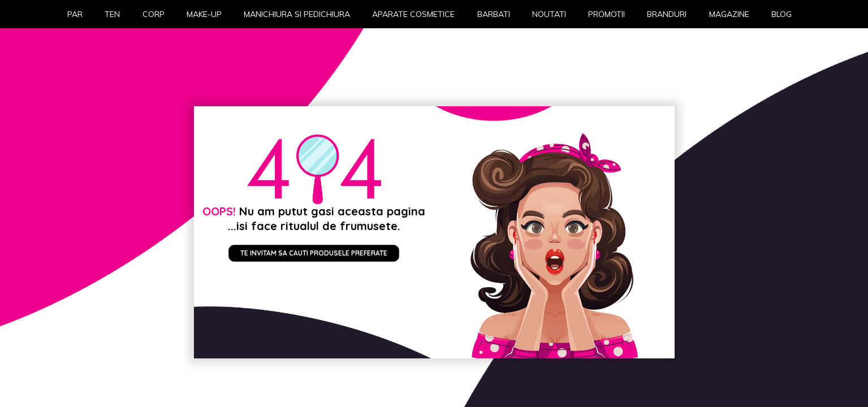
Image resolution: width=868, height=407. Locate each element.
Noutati (549, 14)
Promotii (606, 14)
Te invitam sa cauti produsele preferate (314, 253)
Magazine (729, 14)
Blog (781, 14)
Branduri (667, 14)
